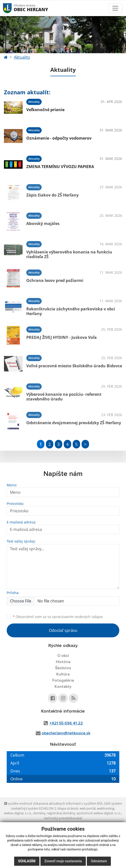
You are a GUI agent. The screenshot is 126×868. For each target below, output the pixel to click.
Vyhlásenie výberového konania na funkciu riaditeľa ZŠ (69, 254)
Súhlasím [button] (27, 861)
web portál (88, 808)
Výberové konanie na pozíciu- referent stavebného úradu (64, 397)
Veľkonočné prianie (45, 110)
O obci (63, 656)
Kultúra (63, 674)
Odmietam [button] (99, 861)
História (63, 662)
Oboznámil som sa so (58, 617)
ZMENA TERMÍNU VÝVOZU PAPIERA (60, 167)
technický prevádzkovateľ (63, 818)
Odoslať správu (63, 630)
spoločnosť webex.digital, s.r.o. (99, 813)
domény (39, 813)
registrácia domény (61, 813)
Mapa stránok (68, 808)
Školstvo (63, 668)
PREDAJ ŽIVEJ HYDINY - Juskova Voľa (62, 337)
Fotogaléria (63, 680)
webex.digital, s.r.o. (18, 813)
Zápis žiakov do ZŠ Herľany (52, 195)
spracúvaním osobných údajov (77, 617)
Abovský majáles (43, 223)
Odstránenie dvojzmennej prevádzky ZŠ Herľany (74, 423)
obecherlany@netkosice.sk (66, 733)
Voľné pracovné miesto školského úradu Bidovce (74, 366)
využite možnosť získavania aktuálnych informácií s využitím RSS (53, 803)
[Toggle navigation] (115, 8)
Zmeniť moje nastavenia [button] (63, 861)
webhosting (106, 808)
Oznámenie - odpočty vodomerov (59, 138)
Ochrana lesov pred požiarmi (55, 280)
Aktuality (22, 57)
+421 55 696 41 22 (66, 723)
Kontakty (63, 687)
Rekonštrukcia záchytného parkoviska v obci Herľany (71, 311)
